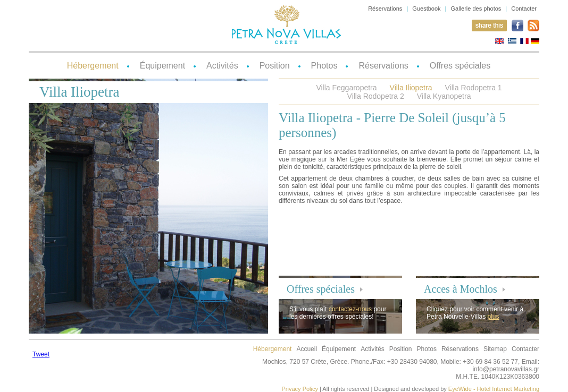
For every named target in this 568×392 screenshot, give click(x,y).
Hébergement (93, 66)
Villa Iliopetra (411, 88)
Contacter (524, 8)
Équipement (162, 66)
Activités (222, 66)
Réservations (385, 8)
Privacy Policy (300, 389)
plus (494, 317)
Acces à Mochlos (461, 289)
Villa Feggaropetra (346, 88)
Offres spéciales (460, 66)
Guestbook (426, 8)
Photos (324, 66)
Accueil (307, 349)
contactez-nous (350, 309)
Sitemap (495, 349)
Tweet (41, 354)
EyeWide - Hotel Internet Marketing (494, 389)
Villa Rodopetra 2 (376, 96)
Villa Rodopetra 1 (473, 88)
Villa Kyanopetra (444, 96)
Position (275, 66)
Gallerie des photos (476, 8)
